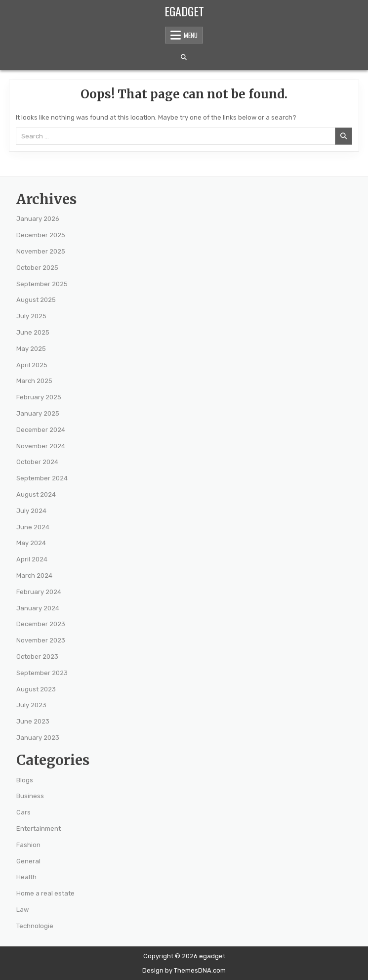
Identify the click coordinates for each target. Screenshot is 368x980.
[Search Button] (184, 57)
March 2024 (34, 575)
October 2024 (37, 462)
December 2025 (41, 235)
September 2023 (42, 673)
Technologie (35, 926)
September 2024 (42, 478)
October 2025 (37, 268)
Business (30, 796)
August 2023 (36, 689)
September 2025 (42, 284)
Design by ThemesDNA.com (184, 970)
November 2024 (41, 446)
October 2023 (37, 657)
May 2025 (31, 349)
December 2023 (41, 624)
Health (26, 877)
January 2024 (38, 608)
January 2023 (38, 738)
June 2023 (33, 721)
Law (22, 910)
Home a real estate (45, 893)
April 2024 (32, 559)
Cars (23, 812)
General (28, 861)
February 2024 (39, 592)
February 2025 (39, 397)
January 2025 (38, 413)
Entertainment (39, 829)
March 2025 (34, 381)
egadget (184, 11)
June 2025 (33, 332)
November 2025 (41, 251)
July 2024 (31, 511)
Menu (191, 35)
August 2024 (36, 494)
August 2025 (36, 300)
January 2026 (38, 219)
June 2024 (33, 527)
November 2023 (41, 640)
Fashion (28, 845)
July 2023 (31, 705)
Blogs (25, 780)
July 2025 (31, 316)
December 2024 (41, 430)
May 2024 (31, 543)
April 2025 (32, 365)
